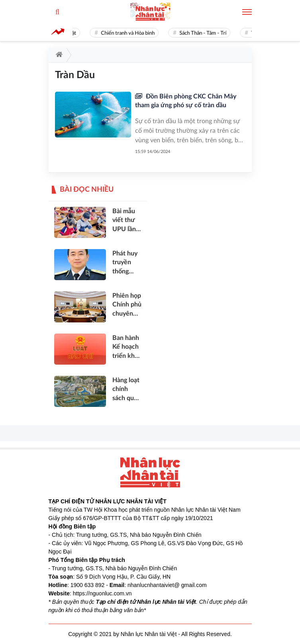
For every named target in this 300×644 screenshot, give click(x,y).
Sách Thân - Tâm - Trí (213, 33)
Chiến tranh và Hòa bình (138, 33)
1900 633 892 (88, 585)
